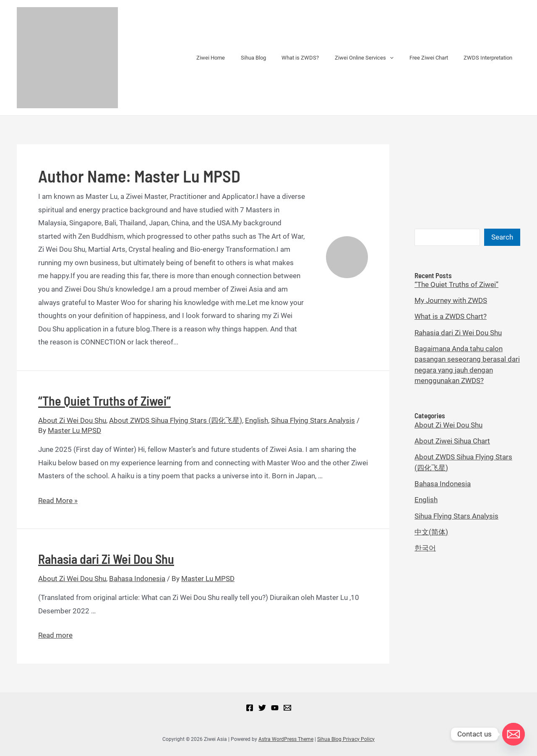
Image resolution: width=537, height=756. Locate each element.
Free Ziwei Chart (436, 58)
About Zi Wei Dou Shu (72, 420)
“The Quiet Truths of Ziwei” (104, 401)
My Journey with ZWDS (451, 300)
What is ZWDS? (317, 58)
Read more (55, 635)
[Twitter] (262, 708)
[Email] (287, 708)
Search (502, 237)
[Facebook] (250, 708)
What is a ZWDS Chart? (451, 316)
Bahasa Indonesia (137, 579)
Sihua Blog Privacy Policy (346, 739)
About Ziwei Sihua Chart (452, 441)
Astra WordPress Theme (286, 739)
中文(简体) (431, 532)
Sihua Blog (275, 58)
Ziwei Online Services (376, 58)
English (257, 420)
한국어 (425, 548)
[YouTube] (275, 708)
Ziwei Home (237, 58)
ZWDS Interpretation (490, 58)
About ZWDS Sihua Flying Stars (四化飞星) (176, 420)
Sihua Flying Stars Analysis (313, 420)
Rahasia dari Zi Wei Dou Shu (106, 559)
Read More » (58, 501)
